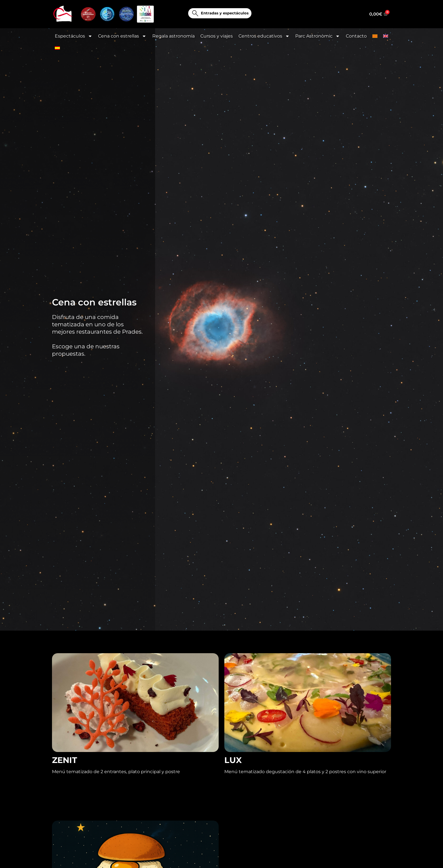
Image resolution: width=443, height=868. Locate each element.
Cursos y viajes (217, 36)
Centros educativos (264, 36)
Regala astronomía (173, 36)
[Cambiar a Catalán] (375, 36)
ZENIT (65, 771)
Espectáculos (74, 36)
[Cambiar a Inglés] (386, 36)
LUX (233, 771)
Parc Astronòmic (318, 36)
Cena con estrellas (122, 36)
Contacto (356, 36)
